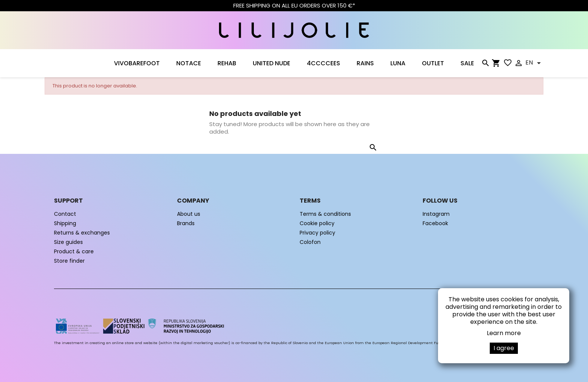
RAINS (365, 63)
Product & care (74, 251)
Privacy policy (317, 233)
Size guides (68, 242)
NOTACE (189, 63)
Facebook (435, 223)
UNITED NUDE (271, 63)
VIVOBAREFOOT (137, 63)
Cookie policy (317, 223)
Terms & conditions (325, 214)
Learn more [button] (504, 333)
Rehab (227, 63)
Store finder (69, 261)
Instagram (436, 214)
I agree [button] (504, 348)
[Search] (485, 65)
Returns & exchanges (82, 233)
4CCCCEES (323, 63)
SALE (467, 63)
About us (189, 214)
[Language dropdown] (534, 63)
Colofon (310, 242)
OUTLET (433, 63)
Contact (65, 214)
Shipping (65, 223)
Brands (186, 223)
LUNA (398, 63)
